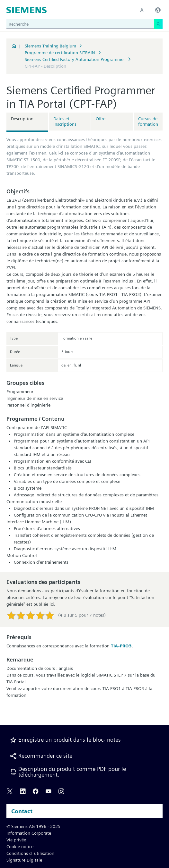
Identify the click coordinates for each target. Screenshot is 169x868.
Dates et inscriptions (65, 121)
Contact (22, 811)
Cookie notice (20, 847)
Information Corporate (29, 833)
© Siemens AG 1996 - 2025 (33, 826)
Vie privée (16, 840)
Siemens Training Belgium (50, 46)
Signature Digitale (24, 860)
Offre (101, 119)
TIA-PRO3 (121, 646)
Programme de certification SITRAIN (60, 53)
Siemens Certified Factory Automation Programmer (75, 59)
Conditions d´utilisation (30, 853)
